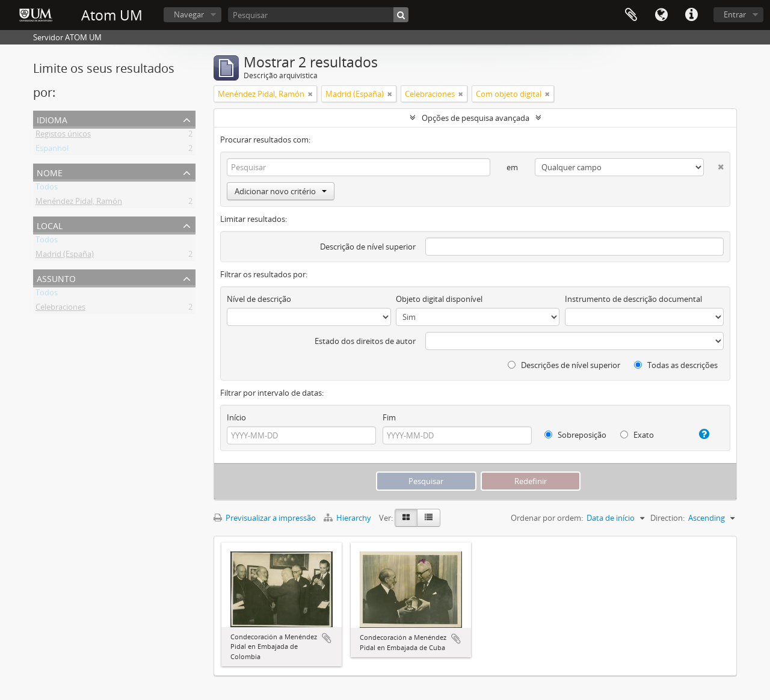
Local (50, 225)
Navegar (189, 14)
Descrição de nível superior (368, 247)
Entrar (735, 14)
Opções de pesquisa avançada (476, 118)
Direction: (667, 518)
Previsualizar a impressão (265, 518)
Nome (50, 172)
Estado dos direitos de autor (365, 341)
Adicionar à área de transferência (327, 638)
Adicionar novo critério (281, 191)
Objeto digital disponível (439, 299)
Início (236, 417)
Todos (47, 189)
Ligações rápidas (691, 15)
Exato (637, 435)
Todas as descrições (676, 365)
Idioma (661, 15)
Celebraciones (60, 309)
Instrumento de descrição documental (633, 299)
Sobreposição (575, 435)
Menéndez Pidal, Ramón (79, 203)
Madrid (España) (65, 256)
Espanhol (52, 150)
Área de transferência (631, 15)
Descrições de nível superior (564, 365)
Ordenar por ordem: (547, 518)
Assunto (56, 278)
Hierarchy (348, 518)
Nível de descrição (259, 299)
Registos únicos (63, 136)
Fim (389, 417)
